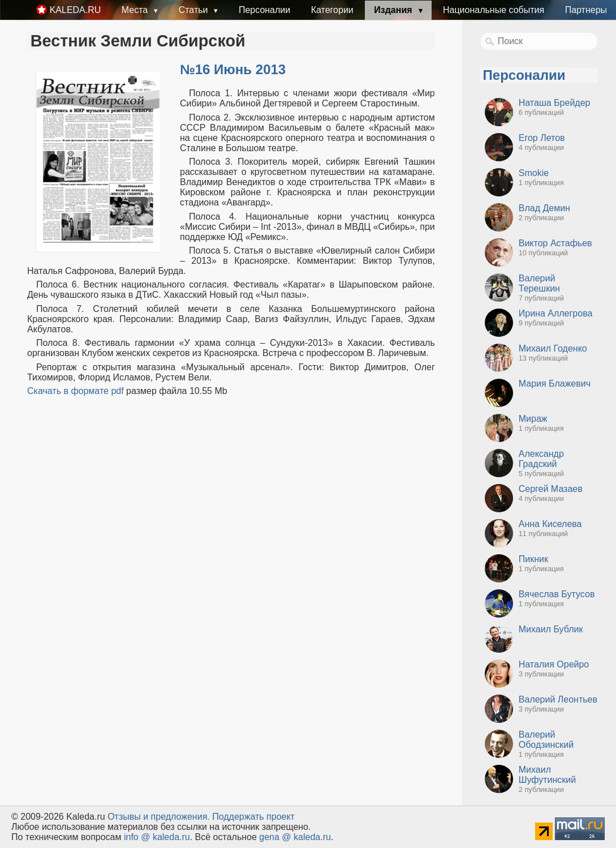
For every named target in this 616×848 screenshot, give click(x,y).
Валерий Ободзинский (546, 740)
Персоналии (264, 10)
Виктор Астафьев (555, 243)
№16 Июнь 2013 (233, 69)
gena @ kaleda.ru (295, 837)
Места (136, 10)
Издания (394, 10)
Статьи (195, 10)
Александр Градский (541, 459)
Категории (332, 10)
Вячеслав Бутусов (557, 594)
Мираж (533, 419)
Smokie (534, 173)
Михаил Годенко (553, 348)
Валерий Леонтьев (558, 699)
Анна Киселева (550, 524)
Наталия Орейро (554, 664)
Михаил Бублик (551, 629)
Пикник (533, 559)
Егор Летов (542, 138)
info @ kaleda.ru (157, 837)
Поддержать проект (253, 817)
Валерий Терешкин (539, 283)
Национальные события (494, 10)
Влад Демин (544, 208)
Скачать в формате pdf (76, 391)
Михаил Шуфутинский (547, 775)
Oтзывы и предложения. (159, 817)
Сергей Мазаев (551, 489)
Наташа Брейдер (555, 103)
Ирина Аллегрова (556, 313)
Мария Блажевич (555, 384)
